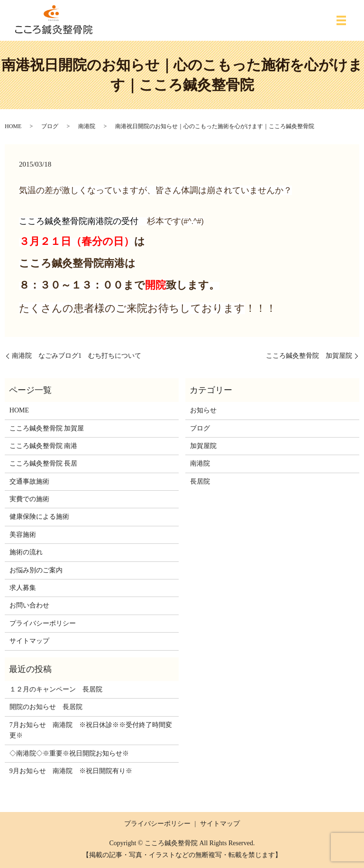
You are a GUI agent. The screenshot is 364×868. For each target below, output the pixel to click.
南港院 (87, 126)
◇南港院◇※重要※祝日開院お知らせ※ (69, 753)
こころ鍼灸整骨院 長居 (44, 463)
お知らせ (203, 410)
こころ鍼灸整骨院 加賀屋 (47, 428)
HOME (13, 126)
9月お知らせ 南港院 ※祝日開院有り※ (71, 771)
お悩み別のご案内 (36, 570)
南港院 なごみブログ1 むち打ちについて (77, 356)
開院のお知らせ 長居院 (46, 707)
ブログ (50, 126)
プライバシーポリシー (43, 623)
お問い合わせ (29, 605)
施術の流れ (26, 552)
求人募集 (23, 588)
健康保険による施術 (39, 517)
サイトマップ (29, 641)
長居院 (200, 481)
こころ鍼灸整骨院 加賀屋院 (309, 356)
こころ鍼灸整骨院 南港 (44, 446)
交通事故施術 (29, 481)
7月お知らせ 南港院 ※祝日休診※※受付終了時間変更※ (91, 730)
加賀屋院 (203, 446)
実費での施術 (29, 499)
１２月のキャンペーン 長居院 (56, 689)
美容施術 (23, 535)
